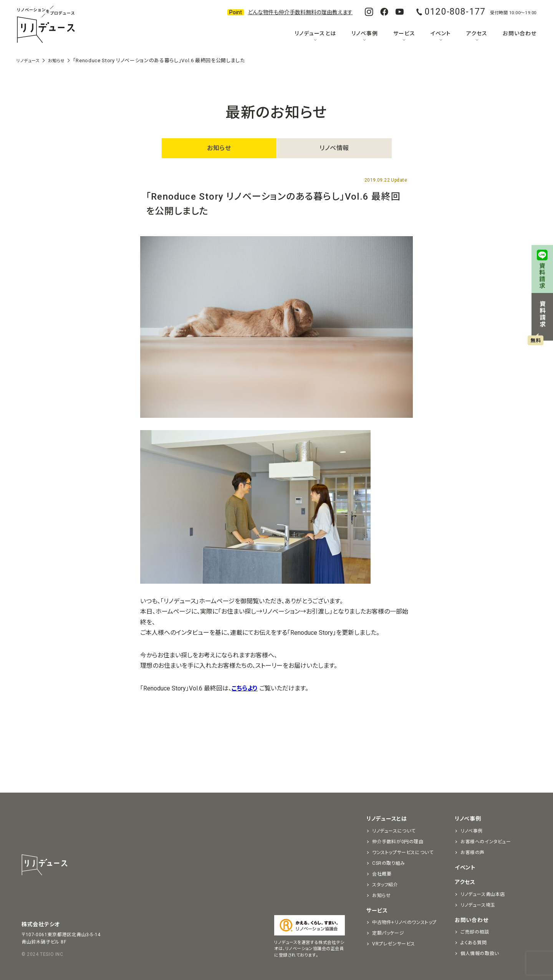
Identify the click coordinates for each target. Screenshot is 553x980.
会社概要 (382, 874)
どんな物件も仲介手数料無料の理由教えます (300, 12)
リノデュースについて (394, 831)
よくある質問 (474, 943)
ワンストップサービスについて (403, 853)
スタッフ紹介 (385, 885)
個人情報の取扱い (480, 954)
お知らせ (219, 148)
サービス (404, 33)
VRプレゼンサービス (394, 944)
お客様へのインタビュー (486, 842)
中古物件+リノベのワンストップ (404, 922)
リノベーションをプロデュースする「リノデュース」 (46, 25)
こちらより (245, 688)
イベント (441, 33)
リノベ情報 (334, 148)
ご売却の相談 (475, 932)
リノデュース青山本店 (483, 894)
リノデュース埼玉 (478, 905)
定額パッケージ (388, 933)
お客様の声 (473, 853)
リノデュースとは (315, 33)
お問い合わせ (519, 33)
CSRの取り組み (389, 863)
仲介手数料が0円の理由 (398, 842)
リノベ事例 (365, 33)
